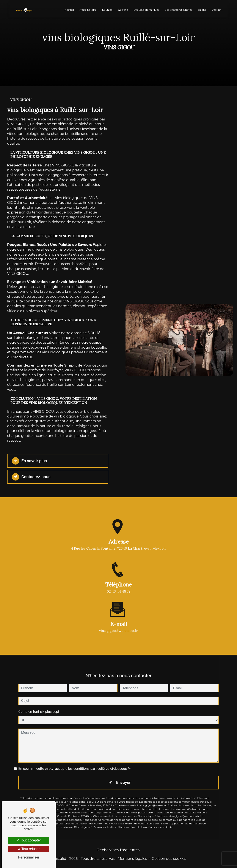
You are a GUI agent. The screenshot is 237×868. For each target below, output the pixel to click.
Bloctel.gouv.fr (83, 822)
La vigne (107, 10)
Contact (216, 10)
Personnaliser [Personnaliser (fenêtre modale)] (29, 857)
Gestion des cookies (169, 859)
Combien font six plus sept (39, 707)
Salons (202, 10)
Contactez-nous (31, 477)
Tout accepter (29, 840)
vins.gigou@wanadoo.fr (118, 626)
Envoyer (123, 778)
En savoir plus (29, 461)
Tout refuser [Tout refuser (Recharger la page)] (29, 849)
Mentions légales (132, 859)
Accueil (69, 10)
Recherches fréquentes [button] (118, 850)
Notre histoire (88, 10)
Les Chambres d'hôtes (178, 10)
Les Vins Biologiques (146, 10)
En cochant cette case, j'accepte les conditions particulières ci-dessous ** (75, 764)
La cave (123, 10)
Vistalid (60, 859)
